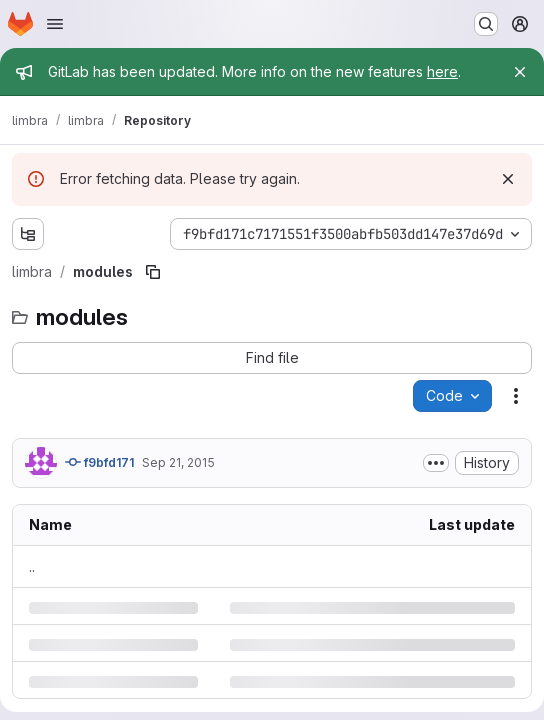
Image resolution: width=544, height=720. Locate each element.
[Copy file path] (153, 272)
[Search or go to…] (486, 24)
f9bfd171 (99, 462)
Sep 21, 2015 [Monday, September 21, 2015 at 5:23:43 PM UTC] (178, 462)
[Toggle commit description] (436, 463)
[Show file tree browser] (28, 234)
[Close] (520, 72)
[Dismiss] (508, 179)
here (442, 71)
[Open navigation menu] (55, 24)
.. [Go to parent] (32, 566)
